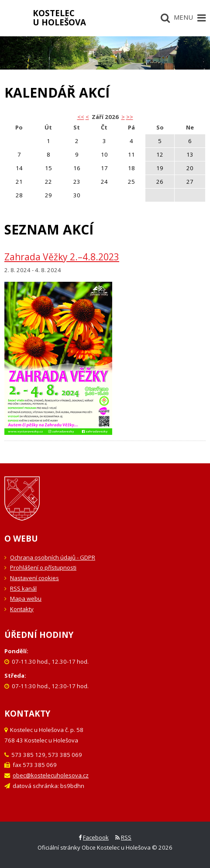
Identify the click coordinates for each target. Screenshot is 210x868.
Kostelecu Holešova (59, 17)
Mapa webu (26, 598)
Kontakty (22, 609)
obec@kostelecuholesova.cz (51, 775)
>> (130, 117)
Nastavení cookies (34, 578)
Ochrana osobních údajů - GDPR (53, 557)
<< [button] (81, 117)
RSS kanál (23, 588)
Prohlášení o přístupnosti (43, 567)
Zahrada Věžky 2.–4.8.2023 (62, 257)
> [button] (123, 117)
